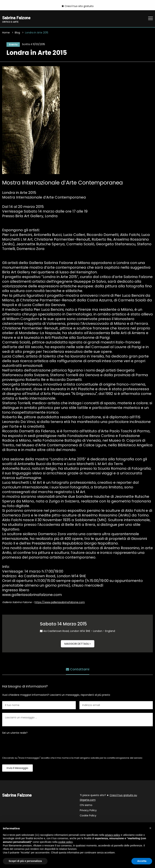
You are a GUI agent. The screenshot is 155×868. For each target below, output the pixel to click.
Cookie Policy (88, 816)
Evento (12, 45)
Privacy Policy (88, 811)
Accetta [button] (142, 861)
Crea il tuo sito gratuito (78, 6)
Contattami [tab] (78, 669)
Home (6, 33)
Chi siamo (86, 806)
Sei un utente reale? (15, 733)
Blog (17, 33)
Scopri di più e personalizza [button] (25, 861)
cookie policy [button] (65, 842)
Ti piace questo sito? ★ (108, 798)
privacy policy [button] (113, 835)
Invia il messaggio (17, 769)
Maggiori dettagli (78, 644)
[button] (150, 828)
